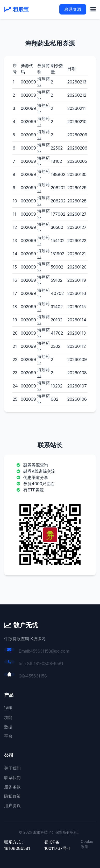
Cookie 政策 (87, 844)
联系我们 (12, 778)
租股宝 (21, 9)
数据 (8, 727)
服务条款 (12, 787)
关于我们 (12, 768)
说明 (8, 708)
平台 (8, 736)
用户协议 (12, 806)
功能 (8, 717)
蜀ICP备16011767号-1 (57, 845)
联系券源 (73, 9)
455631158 (36, 676)
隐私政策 (12, 796)
